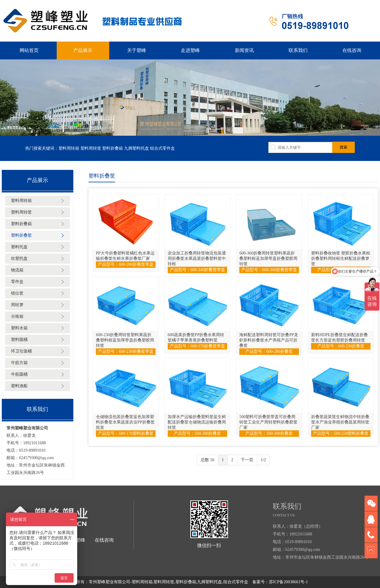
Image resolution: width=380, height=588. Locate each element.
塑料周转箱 (69, 148)
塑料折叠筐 (21, 235)
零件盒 (17, 282)
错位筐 (17, 293)
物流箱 (17, 270)
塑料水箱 (19, 328)
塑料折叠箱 (113, 148)
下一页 (247, 460)
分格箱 (17, 316)
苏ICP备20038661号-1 (288, 582)
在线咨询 (352, 50)
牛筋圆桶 (19, 374)
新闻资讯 (244, 50)
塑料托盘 (19, 247)
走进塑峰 (190, 50)
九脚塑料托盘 (137, 148)
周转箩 (17, 305)
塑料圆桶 (19, 340)
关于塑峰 (137, 50)
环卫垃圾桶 (21, 351)
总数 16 (208, 460)
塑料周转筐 (91, 148)
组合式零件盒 (162, 148)
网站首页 (29, 50)
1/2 (263, 460)
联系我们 (298, 50)
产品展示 (83, 50)
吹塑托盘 (19, 259)
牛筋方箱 (19, 363)
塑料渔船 (19, 386)
